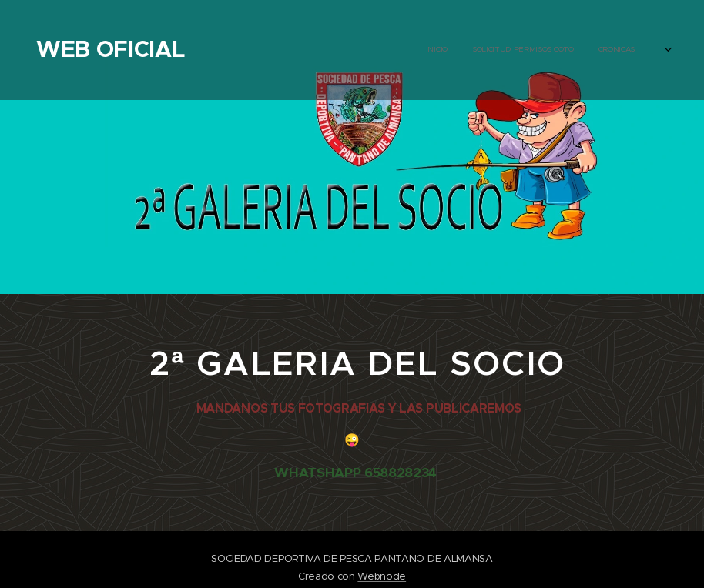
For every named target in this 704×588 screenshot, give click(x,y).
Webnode (382, 576)
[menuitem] (329, 50)
